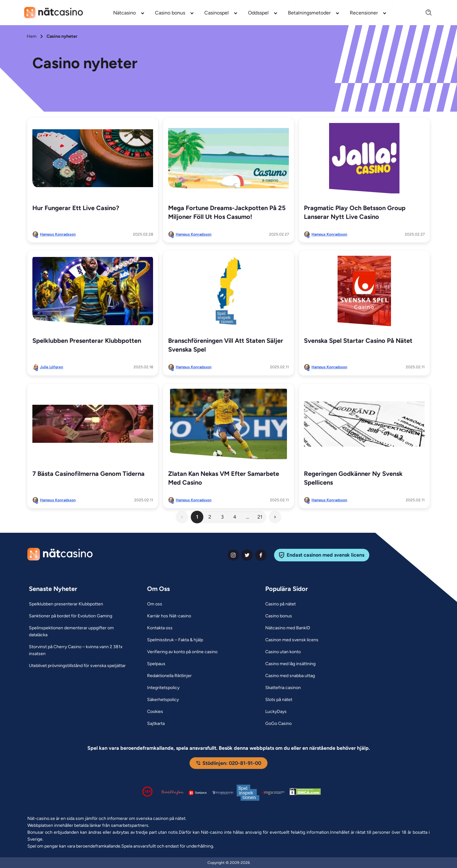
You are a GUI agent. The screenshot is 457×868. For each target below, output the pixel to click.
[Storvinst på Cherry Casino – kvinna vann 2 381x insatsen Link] (80, 650)
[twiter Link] (247, 555)
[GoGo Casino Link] (278, 724)
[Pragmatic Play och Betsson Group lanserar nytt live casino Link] (364, 158)
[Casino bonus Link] (279, 616)
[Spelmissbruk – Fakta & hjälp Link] (175, 640)
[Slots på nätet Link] (279, 700)
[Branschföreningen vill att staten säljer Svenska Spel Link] (228, 291)
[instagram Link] (233, 555)
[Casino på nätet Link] (281, 604)
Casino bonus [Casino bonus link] (170, 13)
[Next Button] (275, 517)
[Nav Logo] (54, 13)
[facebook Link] (261, 555)
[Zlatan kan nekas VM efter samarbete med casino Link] (228, 424)
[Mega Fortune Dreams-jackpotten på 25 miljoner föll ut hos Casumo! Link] (228, 158)
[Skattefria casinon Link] (283, 688)
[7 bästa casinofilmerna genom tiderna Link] (93, 424)
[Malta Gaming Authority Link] (273, 793)
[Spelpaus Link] (156, 664)
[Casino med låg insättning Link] (290, 664)
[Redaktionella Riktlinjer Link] (169, 676)
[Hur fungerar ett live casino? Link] (93, 158)
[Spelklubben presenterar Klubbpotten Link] (93, 291)
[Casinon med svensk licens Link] (292, 640)
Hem (32, 36)
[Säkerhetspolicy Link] (163, 700)
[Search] (425, 13)
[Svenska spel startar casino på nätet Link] (364, 291)
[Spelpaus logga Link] (198, 793)
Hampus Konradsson (58, 234)
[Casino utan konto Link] (283, 652)
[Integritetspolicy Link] (163, 688)
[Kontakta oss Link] (160, 628)
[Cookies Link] (155, 712)
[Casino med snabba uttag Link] (290, 676)
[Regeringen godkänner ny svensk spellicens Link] (364, 424)
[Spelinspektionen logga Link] (248, 793)
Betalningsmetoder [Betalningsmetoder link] (309, 13)
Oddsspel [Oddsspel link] (258, 13)
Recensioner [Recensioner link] (364, 13)
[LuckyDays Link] (276, 712)
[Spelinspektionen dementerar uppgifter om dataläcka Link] (80, 632)
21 (260, 517)
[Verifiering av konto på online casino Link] (182, 652)
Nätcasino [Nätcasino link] (124, 13)
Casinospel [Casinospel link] (217, 13)
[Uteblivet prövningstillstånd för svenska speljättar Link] (77, 666)
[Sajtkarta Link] (156, 724)
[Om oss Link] (155, 604)
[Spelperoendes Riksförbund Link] (223, 793)
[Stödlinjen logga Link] (173, 793)
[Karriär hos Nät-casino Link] (169, 616)
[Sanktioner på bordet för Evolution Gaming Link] (71, 616)
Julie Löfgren (52, 367)
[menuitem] (129, 13)
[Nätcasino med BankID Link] (288, 628)
